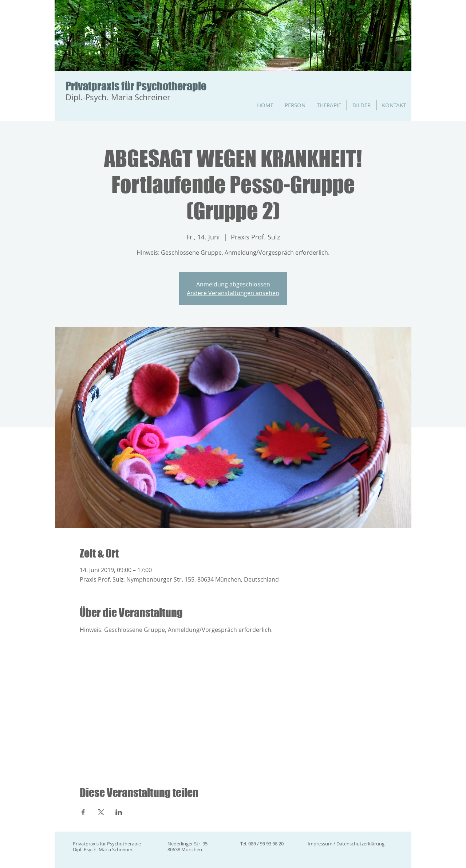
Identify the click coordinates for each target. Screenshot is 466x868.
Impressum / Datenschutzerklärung (346, 844)
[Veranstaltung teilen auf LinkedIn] (119, 812)
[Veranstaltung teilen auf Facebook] (83, 812)
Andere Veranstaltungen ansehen (233, 293)
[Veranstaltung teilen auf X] (101, 812)
